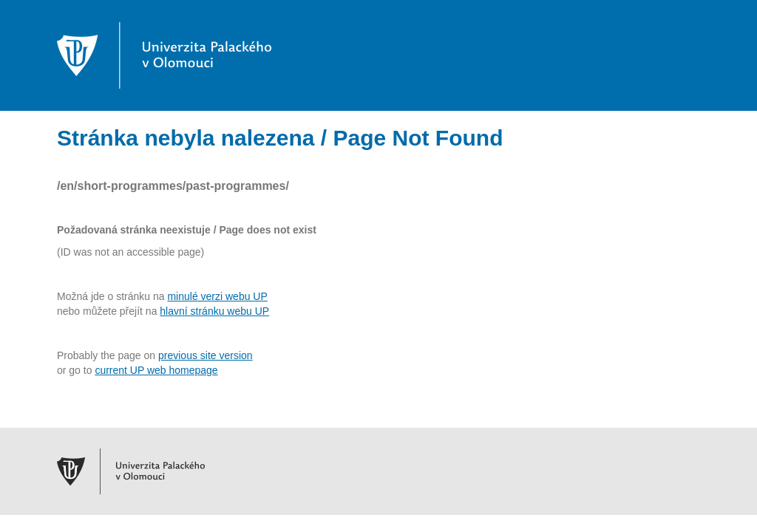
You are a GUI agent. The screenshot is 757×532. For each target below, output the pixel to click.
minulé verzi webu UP (217, 296)
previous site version (206, 355)
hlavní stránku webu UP (214, 311)
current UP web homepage (156, 370)
